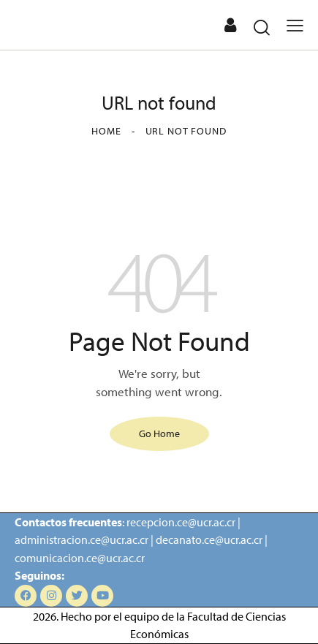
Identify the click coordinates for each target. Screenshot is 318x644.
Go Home (159, 433)
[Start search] (262, 27)
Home (106, 131)
